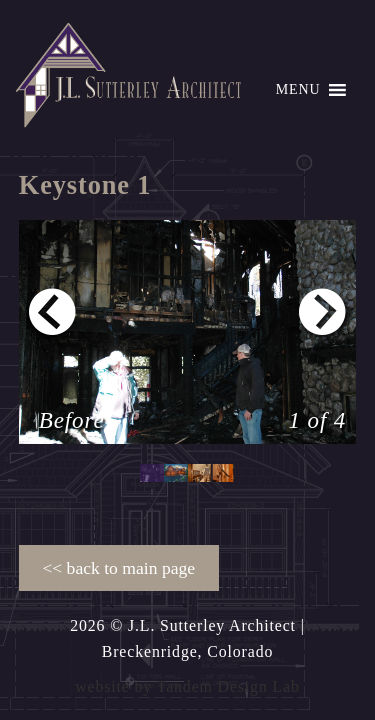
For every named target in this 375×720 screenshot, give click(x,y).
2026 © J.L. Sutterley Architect (183, 625)
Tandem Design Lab (228, 686)
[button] (298, 90)
